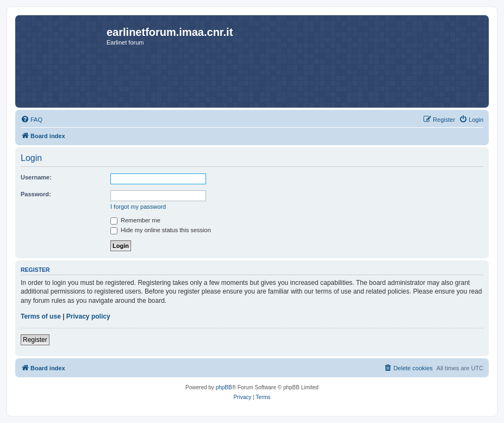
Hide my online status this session (161, 230)
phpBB (224, 387)
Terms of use (41, 316)
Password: (36, 194)
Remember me (135, 220)
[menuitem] (32, 120)
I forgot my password (138, 207)
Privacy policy (88, 316)
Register (35, 340)
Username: (36, 177)
